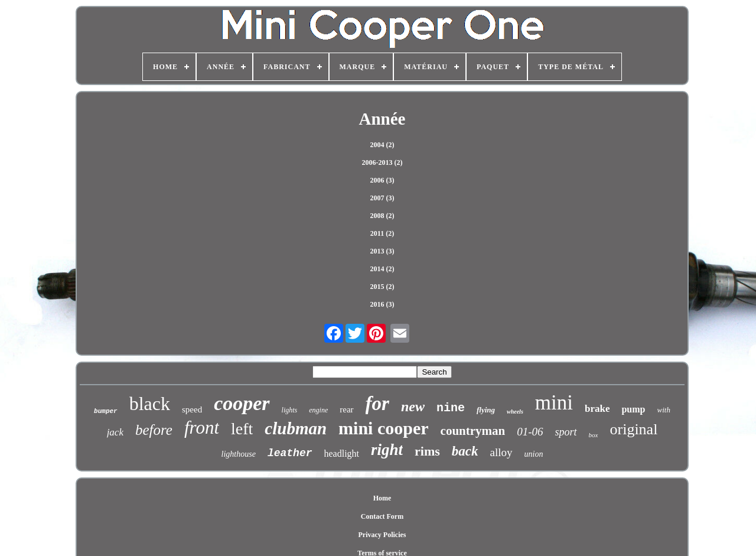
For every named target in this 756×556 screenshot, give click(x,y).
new (413, 407)
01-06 (530, 432)
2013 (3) (382, 251)
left (242, 429)
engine (318, 410)
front (202, 427)
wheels (515, 412)
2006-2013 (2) (382, 162)
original (634, 429)
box (594, 435)
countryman (473, 431)
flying (486, 410)
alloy (501, 452)
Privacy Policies (382, 535)
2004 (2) (382, 145)
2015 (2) (382, 287)
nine (451, 408)
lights (290, 410)
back (465, 451)
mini (554, 403)
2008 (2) (382, 216)
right (387, 450)
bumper (106, 411)
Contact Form (382, 516)
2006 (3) (382, 180)
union (534, 454)
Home (382, 498)
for (377, 404)
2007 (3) (382, 198)
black (150, 404)
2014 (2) (382, 269)
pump (633, 409)
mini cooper (383, 428)
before (154, 430)
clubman (296, 428)
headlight (342, 453)
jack (115, 432)
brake (597, 409)
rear (346, 409)
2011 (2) (382, 233)
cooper (242, 403)
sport (566, 432)
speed (192, 409)
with (664, 410)
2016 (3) (382, 304)
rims (427, 451)
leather (290, 453)
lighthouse (239, 454)
